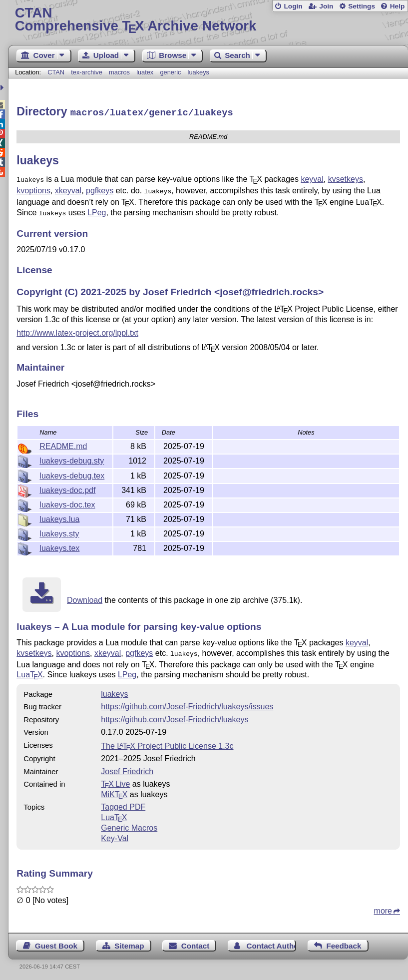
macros (119, 72)
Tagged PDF (123, 804)
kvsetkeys (346, 178)
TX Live (115, 781)
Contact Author (272, 943)
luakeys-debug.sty (72, 459)
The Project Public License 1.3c (167, 743)
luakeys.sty (59, 532)
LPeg (97, 209)
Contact (196, 943)
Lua (29, 672)
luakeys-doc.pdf (67, 489)
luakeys (199, 72)
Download (85, 599)
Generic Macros (129, 825)
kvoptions (33, 188)
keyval (312, 178)
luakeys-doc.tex (67, 503)
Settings (362, 6)
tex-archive (87, 72)
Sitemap (129, 943)
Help (398, 6)
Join (326, 6)
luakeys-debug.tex (72, 474)
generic (170, 72)
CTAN (56, 72)
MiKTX (114, 792)
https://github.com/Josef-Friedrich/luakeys (175, 717)
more (383, 908)
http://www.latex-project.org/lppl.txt (77, 328)
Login (293, 6)
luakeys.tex (59, 547)
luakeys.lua (59, 518)
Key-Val (115, 836)
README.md (63, 445)
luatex (145, 72)
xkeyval (68, 188)
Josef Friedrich (127, 769)
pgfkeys (100, 188)
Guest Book (56, 943)
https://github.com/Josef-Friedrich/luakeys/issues (187, 704)
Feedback (344, 943)
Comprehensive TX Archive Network (208, 20)
